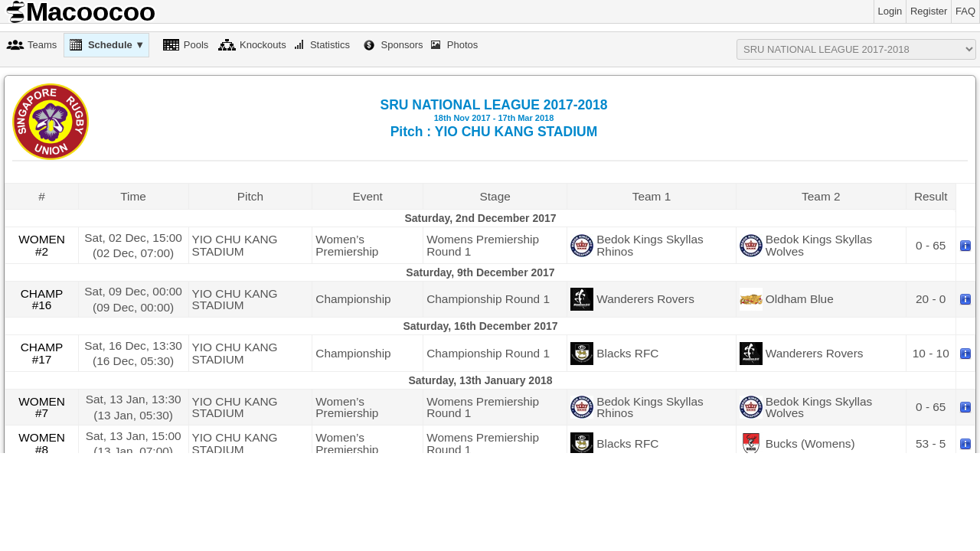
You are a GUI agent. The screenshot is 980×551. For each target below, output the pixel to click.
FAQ (965, 11)
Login (890, 11)
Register (929, 11)
